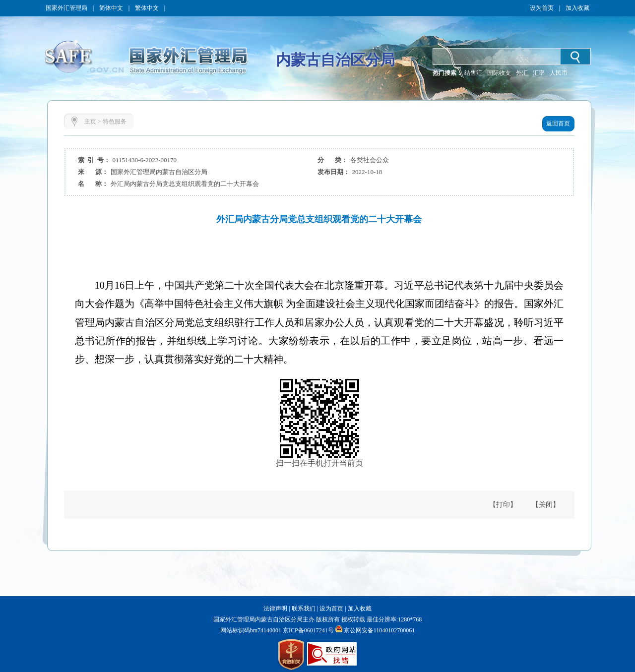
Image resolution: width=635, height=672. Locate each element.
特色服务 (115, 122)
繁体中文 (147, 8)
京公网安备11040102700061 (380, 630)
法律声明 (275, 609)
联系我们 (304, 609)
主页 (90, 122)
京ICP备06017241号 (308, 630)
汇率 (539, 73)
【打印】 (503, 505)
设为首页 (542, 8)
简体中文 (111, 8)
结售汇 (473, 73)
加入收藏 (577, 8)
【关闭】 (546, 505)
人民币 (559, 73)
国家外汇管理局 (66, 8)
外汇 (522, 73)
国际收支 (499, 73)
